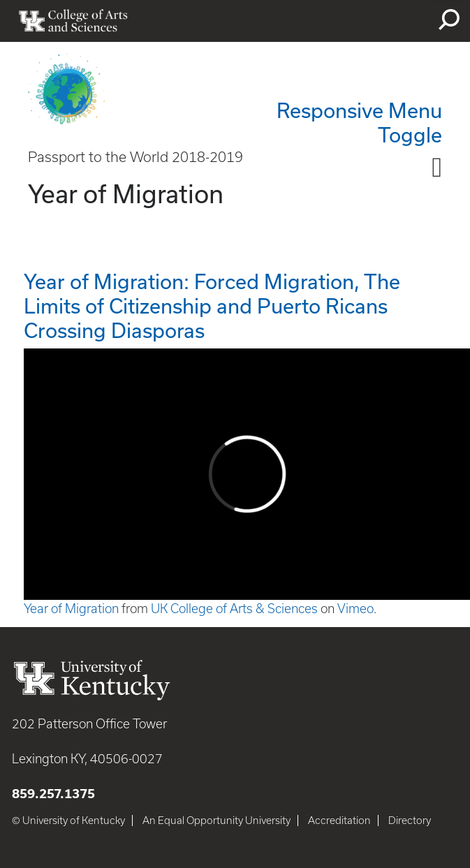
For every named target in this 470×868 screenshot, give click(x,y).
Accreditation (339, 821)
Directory (410, 821)
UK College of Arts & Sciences (234, 609)
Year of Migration (71, 609)
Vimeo (355, 609)
